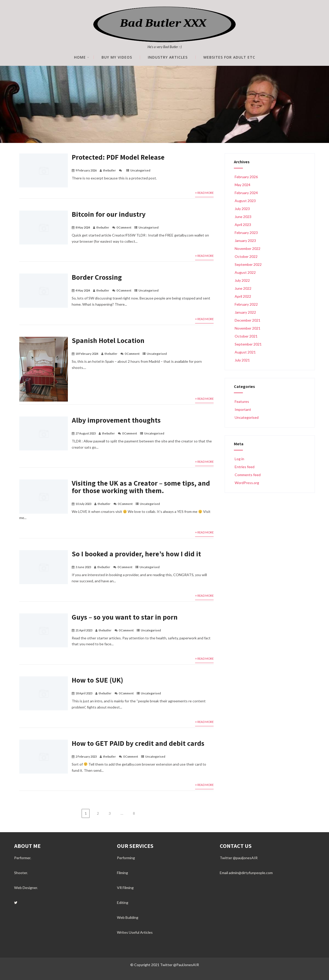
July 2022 (242, 280)
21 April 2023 (84, 630)
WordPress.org (246, 483)
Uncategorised (140, 170)
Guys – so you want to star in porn (125, 617)
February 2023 (246, 233)
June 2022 (243, 288)
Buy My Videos (117, 57)
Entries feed (244, 467)
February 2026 (246, 177)
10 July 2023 (83, 504)
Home (82, 57)
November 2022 (248, 248)
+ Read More (204, 193)
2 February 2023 (86, 756)
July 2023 (242, 209)
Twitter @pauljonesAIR (239, 858)
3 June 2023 (83, 567)
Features (241, 401)
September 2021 (248, 344)
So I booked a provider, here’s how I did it (136, 554)
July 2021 (242, 360)
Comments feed (247, 475)
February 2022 (246, 304)
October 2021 (246, 336)
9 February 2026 (86, 170)
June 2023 (243, 217)
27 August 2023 (86, 433)
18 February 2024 (87, 354)
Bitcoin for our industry (109, 214)
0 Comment (124, 227)
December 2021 (248, 320)
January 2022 (245, 312)
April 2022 (243, 296)
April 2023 (243, 225)
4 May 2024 (83, 290)
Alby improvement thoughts (116, 420)
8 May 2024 (83, 227)
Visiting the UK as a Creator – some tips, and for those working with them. (141, 487)
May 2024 (243, 185)
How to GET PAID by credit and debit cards (138, 743)
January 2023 (245, 241)
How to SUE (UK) (97, 680)
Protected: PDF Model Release (118, 157)
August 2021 (245, 352)
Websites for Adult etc (229, 57)
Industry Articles (168, 57)
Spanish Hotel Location (108, 340)
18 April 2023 (84, 693)
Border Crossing (97, 277)
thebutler (109, 170)
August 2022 (245, 272)
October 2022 (246, 256)
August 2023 (245, 201)
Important (243, 409)
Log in (239, 459)
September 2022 (248, 264)
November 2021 (248, 328)
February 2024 (246, 193)
